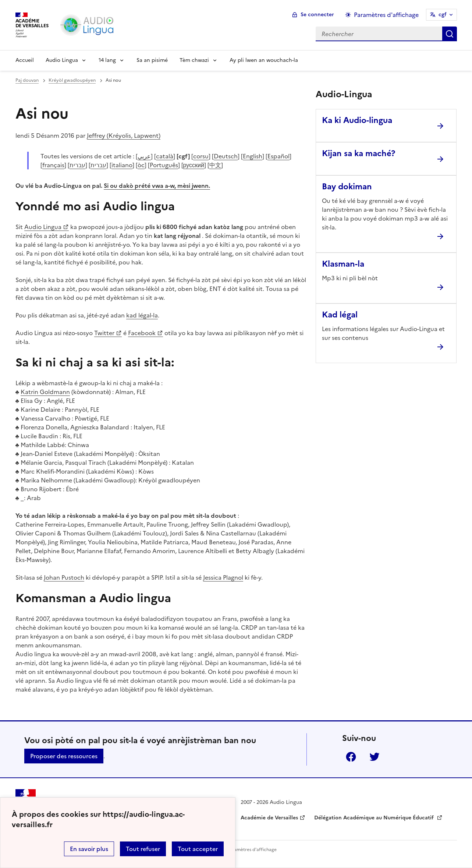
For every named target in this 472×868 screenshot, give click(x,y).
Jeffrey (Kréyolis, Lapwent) (124, 136)
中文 (215, 165)
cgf (443, 15)
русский (194, 165)
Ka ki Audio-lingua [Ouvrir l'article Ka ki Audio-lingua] (357, 120)
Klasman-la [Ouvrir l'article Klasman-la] (343, 264)
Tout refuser (143, 849)
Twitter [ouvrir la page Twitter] (375, 757)
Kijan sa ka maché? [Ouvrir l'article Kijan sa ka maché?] (359, 153)
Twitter (104, 333)
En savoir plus (89, 849)
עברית (77, 165)
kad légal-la (142, 315)
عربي (144, 156)
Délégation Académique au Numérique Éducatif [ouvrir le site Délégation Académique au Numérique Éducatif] (375, 818)
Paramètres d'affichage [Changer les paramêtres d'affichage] (386, 15)
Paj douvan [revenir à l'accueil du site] (27, 80)
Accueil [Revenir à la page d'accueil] (25, 60)
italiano (122, 165)
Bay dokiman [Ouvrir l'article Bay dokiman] (347, 187)
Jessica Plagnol (223, 577)
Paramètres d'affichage (252, 850)
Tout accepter (198, 849)
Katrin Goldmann (45, 392)
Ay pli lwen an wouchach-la (264, 60)
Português (164, 165)
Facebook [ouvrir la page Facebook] (351, 757)
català (165, 156)
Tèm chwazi (194, 60)
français (53, 165)
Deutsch (226, 156)
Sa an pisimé (152, 60)
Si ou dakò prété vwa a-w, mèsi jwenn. (157, 186)
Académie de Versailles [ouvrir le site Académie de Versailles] (269, 818)
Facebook (142, 333)
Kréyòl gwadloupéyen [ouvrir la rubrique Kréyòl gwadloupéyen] (72, 80)
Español (278, 156)
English (253, 156)
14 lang (107, 60)
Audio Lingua (62, 60)
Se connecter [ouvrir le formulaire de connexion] (317, 15)
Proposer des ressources (64, 756)
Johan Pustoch (64, 577)
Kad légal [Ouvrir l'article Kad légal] (340, 315)
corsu (201, 156)
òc (141, 165)
